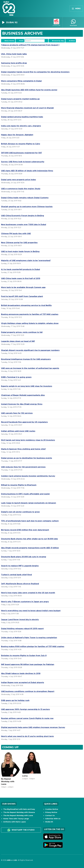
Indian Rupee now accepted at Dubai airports (23, 682)
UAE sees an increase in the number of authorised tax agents (30, 368)
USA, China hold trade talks (14, 54)
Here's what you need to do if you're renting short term (27, 736)
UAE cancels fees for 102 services (17, 413)
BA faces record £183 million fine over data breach (25, 530)
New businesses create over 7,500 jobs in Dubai (24, 225)
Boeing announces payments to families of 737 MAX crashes (30, 314)
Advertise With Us (53, 819)
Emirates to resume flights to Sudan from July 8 (24, 656)
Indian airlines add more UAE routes (18, 431)
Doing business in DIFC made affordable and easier (25, 494)
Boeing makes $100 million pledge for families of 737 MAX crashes (33, 647)
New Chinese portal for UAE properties (19, 243)
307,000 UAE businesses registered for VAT (22, 153)
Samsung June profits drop (14, 63)
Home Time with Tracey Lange (16, 819)
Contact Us (50, 815)
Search (46, 41)
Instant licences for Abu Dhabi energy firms (22, 404)
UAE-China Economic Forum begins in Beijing (23, 216)
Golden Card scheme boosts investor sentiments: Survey (28, 476)
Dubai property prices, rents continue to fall (22, 332)
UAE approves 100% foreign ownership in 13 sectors (25, 709)
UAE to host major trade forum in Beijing (20, 251)
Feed (21, 41)
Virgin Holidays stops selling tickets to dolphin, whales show (30, 323)
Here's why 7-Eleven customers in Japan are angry (25, 602)
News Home (9, 41)
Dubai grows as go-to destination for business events (27, 458)
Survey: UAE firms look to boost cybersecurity (23, 162)
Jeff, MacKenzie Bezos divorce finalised (20, 584)
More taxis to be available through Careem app (23, 287)
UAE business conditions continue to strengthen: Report (28, 691)
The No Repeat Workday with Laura (18, 815)
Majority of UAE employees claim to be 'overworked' (26, 261)
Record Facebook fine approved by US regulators (24, 422)
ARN (9, 860)
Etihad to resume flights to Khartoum (19, 485)
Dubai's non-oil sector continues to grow (20, 512)
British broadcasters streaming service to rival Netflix (26, 305)
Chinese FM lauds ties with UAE (16, 234)
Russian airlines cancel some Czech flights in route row (27, 718)
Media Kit (49, 822)
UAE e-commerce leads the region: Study (21, 189)
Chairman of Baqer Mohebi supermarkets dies (23, 395)
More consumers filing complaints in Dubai (21, 81)
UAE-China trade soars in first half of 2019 (21, 278)
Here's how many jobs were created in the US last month (28, 593)
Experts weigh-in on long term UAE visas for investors (27, 386)
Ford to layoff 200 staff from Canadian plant (22, 296)
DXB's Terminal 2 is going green (16, 377)
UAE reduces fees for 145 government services (23, 467)
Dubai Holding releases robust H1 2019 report (22, 629)
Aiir (16, 860)
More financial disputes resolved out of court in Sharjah (27, 108)
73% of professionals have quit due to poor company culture (30, 521)
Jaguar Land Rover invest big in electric (20, 620)
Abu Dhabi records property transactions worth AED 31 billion (30, 548)
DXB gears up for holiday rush (15, 700)
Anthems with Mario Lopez (15, 822)
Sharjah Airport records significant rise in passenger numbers (30, 350)
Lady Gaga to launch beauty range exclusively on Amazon (29, 503)
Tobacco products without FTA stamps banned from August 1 (30, 45)
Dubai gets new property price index (18, 180)
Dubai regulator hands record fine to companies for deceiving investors (35, 72)
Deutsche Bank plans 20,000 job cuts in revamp (24, 557)
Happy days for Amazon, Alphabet (17, 135)
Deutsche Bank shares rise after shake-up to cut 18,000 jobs (29, 539)
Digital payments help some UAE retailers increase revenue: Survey (33, 727)
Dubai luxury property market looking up (20, 99)
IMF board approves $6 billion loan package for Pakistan (28, 664)
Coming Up (10, 747)
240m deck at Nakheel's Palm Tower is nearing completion (29, 638)
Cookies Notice (52, 809)
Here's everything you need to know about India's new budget (31, 611)
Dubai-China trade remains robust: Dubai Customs (25, 198)
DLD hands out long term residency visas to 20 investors (28, 440)
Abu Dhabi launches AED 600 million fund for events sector (29, 90)
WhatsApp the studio (21, 830)
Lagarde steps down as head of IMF (18, 341)
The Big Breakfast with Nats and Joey (19, 809)
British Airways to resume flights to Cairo (21, 144)
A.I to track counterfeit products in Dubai (21, 269)
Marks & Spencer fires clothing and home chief (23, 449)
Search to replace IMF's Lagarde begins (20, 566)
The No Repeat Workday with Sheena (19, 812)
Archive (72, 41)
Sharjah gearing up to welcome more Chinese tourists (27, 207)
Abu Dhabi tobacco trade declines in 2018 (21, 673)
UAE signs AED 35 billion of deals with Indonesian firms (27, 171)
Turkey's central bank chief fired (16, 575)
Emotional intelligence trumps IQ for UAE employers (26, 359)
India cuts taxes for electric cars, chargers (21, 126)
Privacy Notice (51, 812)
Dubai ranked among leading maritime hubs (22, 117)
